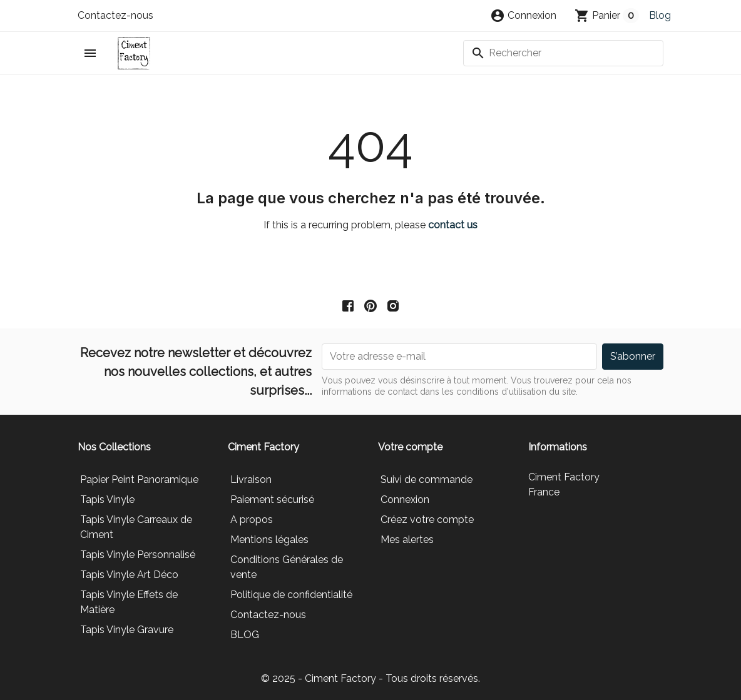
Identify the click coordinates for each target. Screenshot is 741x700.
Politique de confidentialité (291, 595)
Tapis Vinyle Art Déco (129, 575)
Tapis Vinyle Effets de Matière (129, 602)
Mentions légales (269, 540)
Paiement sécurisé (272, 500)
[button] (523, 16)
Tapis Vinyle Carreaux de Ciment (136, 527)
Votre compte (410, 447)
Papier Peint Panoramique (139, 479)
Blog (660, 15)
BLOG (245, 635)
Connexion (405, 500)
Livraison (251, 479)
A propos (252, 520)
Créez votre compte (427, 520)
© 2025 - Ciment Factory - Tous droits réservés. (370, 678)
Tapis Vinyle (107, 500)
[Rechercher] (563, 53)
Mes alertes (407, 540)
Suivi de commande (427, 479)
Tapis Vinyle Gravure (127, 630)
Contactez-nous (115, 15)
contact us (453, 225)
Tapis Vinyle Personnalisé (138, 555)
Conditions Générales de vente (287, 567)
